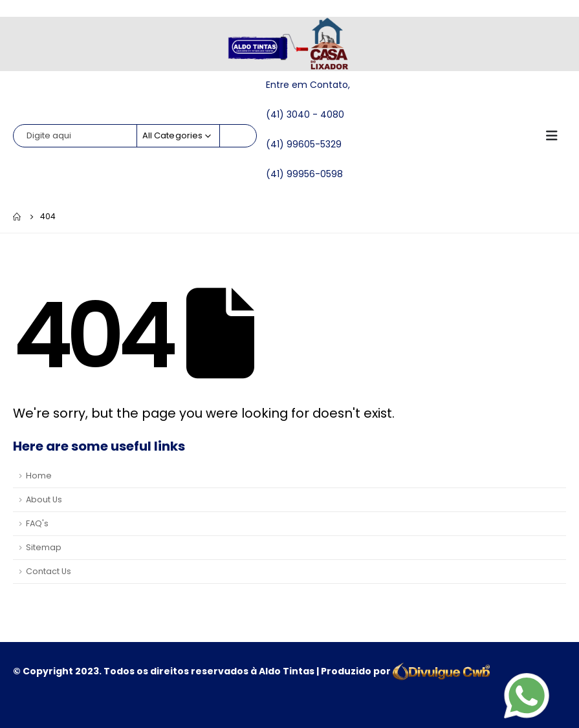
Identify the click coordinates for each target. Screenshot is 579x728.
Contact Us (49, 571)
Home (39, 476)
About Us (44, 499)
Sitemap (44, 547)
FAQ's (37, 523)
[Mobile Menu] (556, 136)
